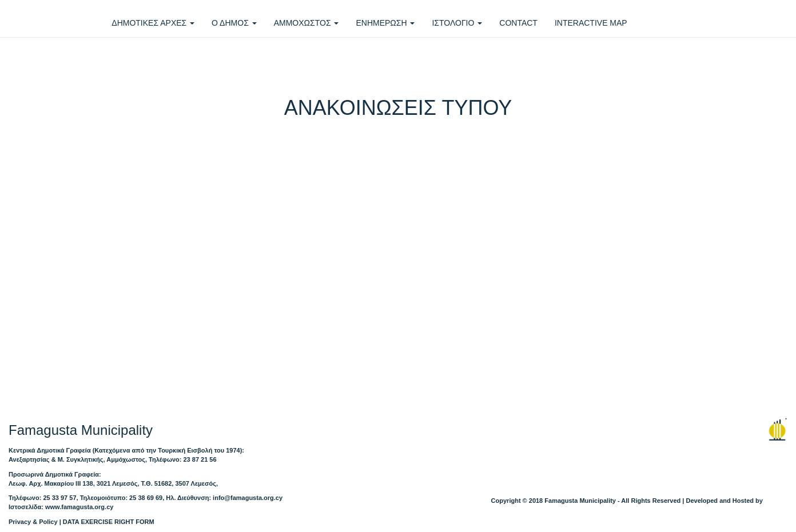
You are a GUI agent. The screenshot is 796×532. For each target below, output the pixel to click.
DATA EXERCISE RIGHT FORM (109, 522)
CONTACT (518, 23)
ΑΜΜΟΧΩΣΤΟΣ (307, 23)
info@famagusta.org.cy (248, 498)
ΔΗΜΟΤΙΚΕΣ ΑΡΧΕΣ (153, 23)
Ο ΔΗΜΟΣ (234, 23)
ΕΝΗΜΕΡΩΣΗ (385, 23)
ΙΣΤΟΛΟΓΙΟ (457, 23)
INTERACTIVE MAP (591, 23)
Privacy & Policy (33, 522)
